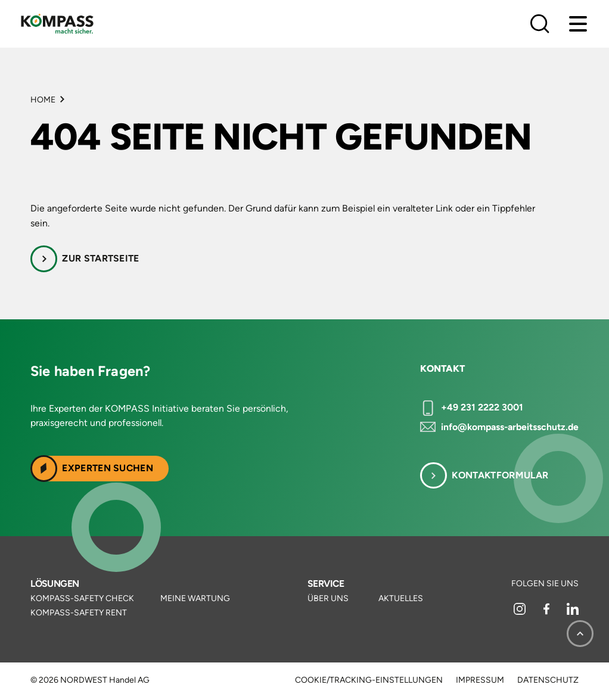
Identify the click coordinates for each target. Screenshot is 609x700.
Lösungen (55, 584)
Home (43, 100)
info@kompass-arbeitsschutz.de (510, 427)
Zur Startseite (100, 258)
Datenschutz (548, 680)
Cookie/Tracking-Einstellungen (369, 680)
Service (326, 584)
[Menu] (578, 24)
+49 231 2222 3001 (482, 407)
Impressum (480, 680)
